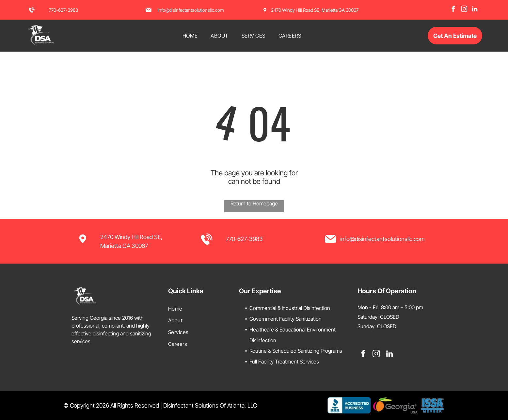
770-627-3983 (63, 10)
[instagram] (464, 10)
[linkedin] (475, 10)
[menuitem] (190, 36)
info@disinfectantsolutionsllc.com (191, 10)
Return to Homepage (254, 203)
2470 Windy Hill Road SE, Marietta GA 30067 (315, 10)
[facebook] (453, 10)
